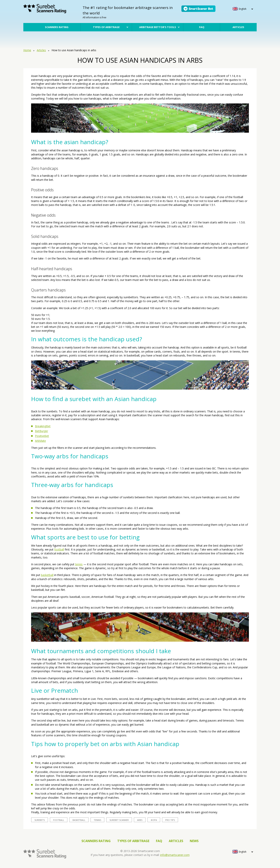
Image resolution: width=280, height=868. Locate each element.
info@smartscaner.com (175, 855)
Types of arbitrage (106, 27)
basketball (47, 575)
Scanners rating (57, 27)
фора (154, 820)
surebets (40, 820)
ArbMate (40, 441)
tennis (79, 564)
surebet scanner (119, 820)
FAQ (202, 27)
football (59, 549)
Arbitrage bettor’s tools (158, 27)
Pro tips (170, 820)
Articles (238, 27)
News (194, 841)
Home (27, 50)
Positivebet (42, 436)
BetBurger (42, 431)
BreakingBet (43, 426)
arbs (140, 820)
